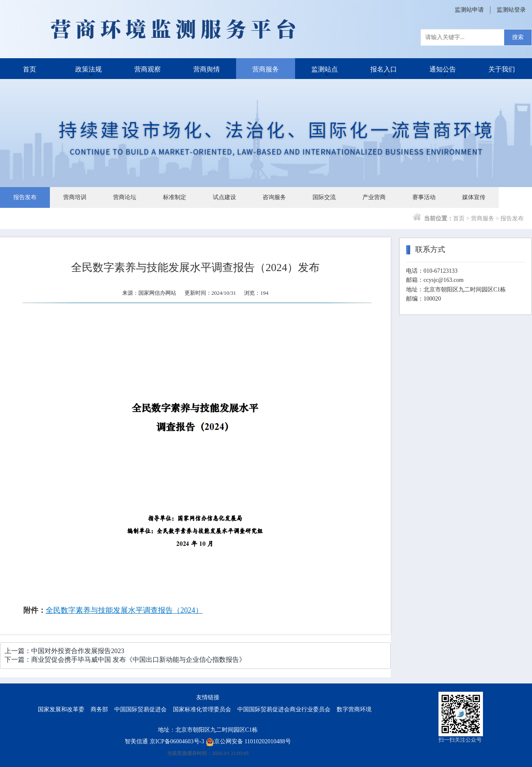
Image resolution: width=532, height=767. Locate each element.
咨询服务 (274, 197)
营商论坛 (125, 197)
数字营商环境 (354, 709)
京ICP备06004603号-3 (177, 741)
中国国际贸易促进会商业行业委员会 (284, 709)
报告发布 (25, 197)
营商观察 (148, 68)
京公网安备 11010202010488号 (248, 741)
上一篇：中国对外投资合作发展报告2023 (64, 651)
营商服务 (266, 68)
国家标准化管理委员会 (202, 709)
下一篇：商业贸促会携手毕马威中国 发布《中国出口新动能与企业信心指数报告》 (125, 660)
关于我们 (502, 68)
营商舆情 (207, 68)
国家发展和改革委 (61, 709)
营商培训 (75, 197)
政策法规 (89, 68)
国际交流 (324, 197)
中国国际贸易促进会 (140, 709)
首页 (30, 68)
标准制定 (175, 197)
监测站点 (325, 68)
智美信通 (136, 741)
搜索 (518, 37)
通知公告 (443, 68)
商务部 (99, 709)
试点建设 (224, 197)
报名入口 (384, 68)
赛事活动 (424, 197)
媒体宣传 (474, 197)
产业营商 (374, 197)
